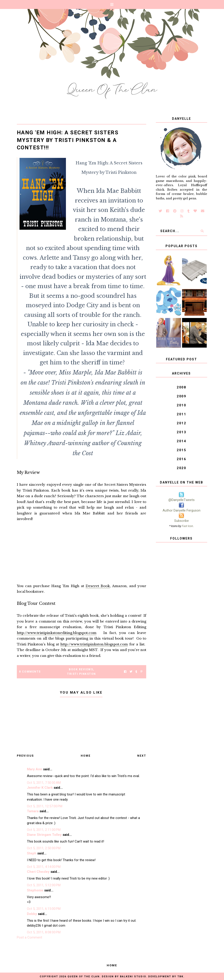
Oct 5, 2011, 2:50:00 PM (44, 848)
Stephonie (35, 890)
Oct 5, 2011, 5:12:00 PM (44, 885)
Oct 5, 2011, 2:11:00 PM (44, 830)
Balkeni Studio (133, 977)
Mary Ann (35, 769)
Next (142, 756)
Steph (32, 853)
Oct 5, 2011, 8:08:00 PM (44, 932)
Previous (25, 756)
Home (86, 756)
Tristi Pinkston (82, 674)
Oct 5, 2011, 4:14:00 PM (44, 867)
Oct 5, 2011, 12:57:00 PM (45, 806)
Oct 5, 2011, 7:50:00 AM (44, 783)
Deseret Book (98, 586)
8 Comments (30, 672)
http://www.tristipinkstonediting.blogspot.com (57, 633)
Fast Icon (187, 526)
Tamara (33, 811)
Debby (32, 914)
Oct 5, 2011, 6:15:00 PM (44, 909)
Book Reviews (81, 669)
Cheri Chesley (38, 872)
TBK (180, 977)
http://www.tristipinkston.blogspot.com (94, 644)
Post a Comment (29, 937)
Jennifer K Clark (40, 788)
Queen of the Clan (84, 977)
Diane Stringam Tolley (44, 835)
